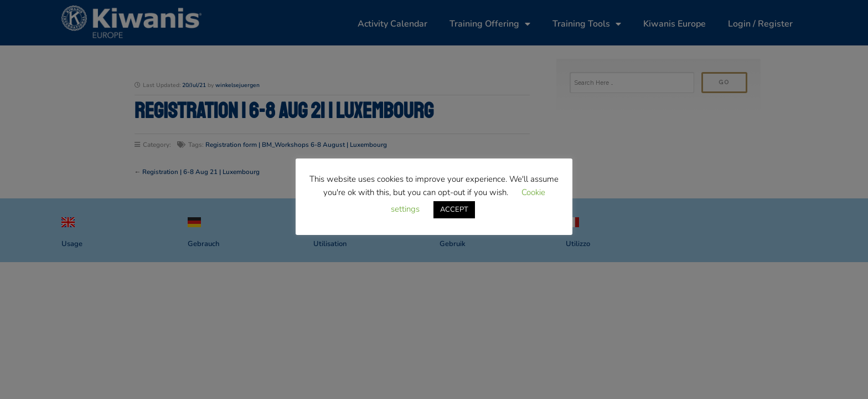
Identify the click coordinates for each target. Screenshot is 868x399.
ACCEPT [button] (454, 209)
